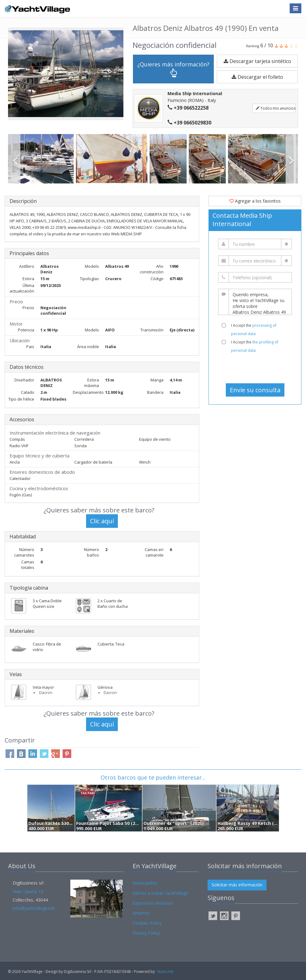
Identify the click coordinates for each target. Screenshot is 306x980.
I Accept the (254, 330)
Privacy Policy (146, 933)
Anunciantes (145, 883)
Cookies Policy (147, 923)
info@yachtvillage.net (34, 908)
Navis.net (165, 972)
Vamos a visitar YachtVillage (160, 893)
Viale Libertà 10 (28, 892)
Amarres (141, 913)
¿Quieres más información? (173, 69)
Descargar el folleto (257, 77)
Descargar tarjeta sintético (257, 61)
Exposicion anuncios (153, 903)
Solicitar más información (237, 885)
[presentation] (256, 368)
